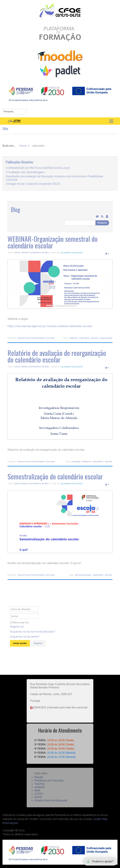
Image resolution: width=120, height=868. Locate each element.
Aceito (97, 819)
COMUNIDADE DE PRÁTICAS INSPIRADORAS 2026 (38, 172)
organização (106, 338)
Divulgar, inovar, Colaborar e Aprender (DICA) (33, 187)
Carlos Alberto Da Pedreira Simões (31, 252)
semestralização (83, 575)
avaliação (76, 461)
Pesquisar (102, 223)
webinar (73, 338)
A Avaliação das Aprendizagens (25, 176)
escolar (94, 338)
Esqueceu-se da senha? (25, 640)
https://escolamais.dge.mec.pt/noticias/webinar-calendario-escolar (50, 326)
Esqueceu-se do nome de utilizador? (33, 635)
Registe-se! (17, 630)
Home (23, 149)
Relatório (87, 461)
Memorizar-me (21, 626)
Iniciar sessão (20, 647)
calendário (84, 338)
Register (38, 647)
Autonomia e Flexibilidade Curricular (36, 338)
